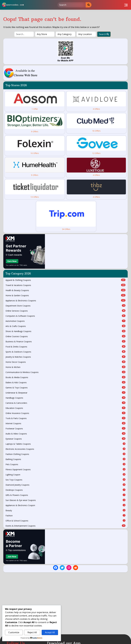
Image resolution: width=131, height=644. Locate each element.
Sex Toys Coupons (65, 480)
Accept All (50, 632)
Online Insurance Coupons (65, 413)
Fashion (65, 515)
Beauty (65, 510)
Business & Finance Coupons (65, 341)
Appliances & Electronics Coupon (65, 505)
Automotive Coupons (65, 321)
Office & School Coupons (65, 521)
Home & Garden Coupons (65, 295)
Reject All (32, 632)
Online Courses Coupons (65, 336)
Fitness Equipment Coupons (65, 469)
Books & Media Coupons (65, 377)
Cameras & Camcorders (65, 403)
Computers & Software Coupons (65, 316)
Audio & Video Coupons (65, 434)
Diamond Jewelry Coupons (65, 485)
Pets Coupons (65, 464)
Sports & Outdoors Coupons (65, 352)
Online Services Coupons (65, 311)
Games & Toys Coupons (65, 388)
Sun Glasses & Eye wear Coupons (65, 500)
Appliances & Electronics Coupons (65, 300)
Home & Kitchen (65, 367)
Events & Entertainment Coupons (65, 526)
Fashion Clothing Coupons (65, 454)
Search (104, 34)
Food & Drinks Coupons (65, 347)
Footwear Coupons (65, 428)
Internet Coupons (65, 423)
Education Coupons (65, 408)
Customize (14, 632)
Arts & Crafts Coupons (65, 326)
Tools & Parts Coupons (65, 418)
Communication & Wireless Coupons (65, 372)
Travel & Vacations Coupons (65, 285)
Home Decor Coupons (65, 362)
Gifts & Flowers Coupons (65, 495)
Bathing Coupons (65, 459)
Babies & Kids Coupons (65, 382)
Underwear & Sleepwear (65, 393)
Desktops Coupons (65, 490)
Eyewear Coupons (65, 439)
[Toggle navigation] (126, 5)
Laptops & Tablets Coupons (65, 444)
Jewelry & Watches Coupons (65, 357)
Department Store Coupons (65, 306)
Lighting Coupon (65, 475)
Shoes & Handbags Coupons (65, 331)
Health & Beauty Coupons (65, 290)
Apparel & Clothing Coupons (65, 280)
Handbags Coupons (65, 398)
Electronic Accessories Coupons (65, 449)
